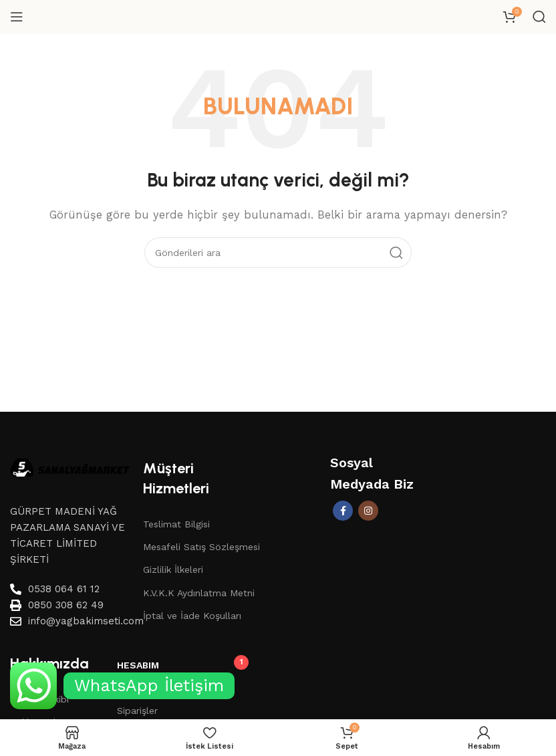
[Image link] (70, 467)
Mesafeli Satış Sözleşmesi (201, 547)
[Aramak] (539, 17)
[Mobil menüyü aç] (17, 17)
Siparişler (137, 711)
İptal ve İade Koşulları (192, 616)
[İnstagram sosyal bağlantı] (368, 511)
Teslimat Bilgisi (176, 524)
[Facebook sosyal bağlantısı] (343, 511)
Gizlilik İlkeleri (173, 570)
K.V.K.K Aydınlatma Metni (199, 593)
